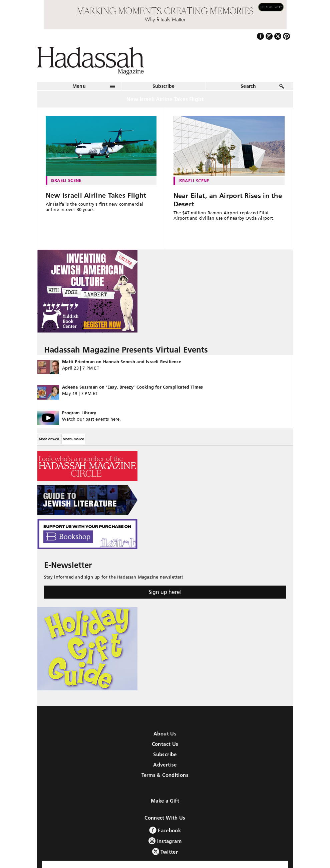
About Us (165, 734)
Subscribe (164, 86)
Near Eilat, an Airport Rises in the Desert (228, 200)
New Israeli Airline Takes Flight (96, 195)
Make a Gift (165, 801)
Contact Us (165, 744)
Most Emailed (73, 439)
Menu (79, 86)
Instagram (165, 841)
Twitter (165, 851)
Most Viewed (49, 439)
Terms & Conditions (165, 775)
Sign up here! (165, 592)
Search (248, 86)
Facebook (165, 830)
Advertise (165, 765)
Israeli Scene (66, 180)
